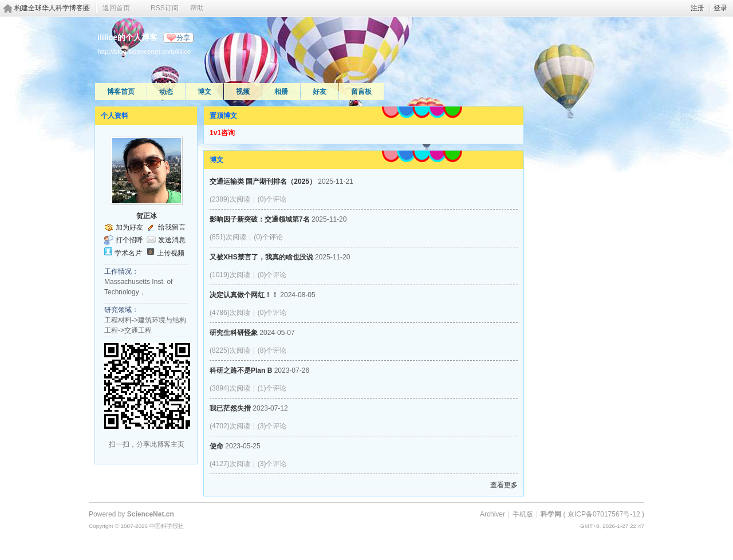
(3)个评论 (272, 426)
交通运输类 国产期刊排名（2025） (263, 182)
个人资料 (115, 116)
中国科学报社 (167, 526)
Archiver (492, 514)
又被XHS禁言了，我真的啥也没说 (261, 257)
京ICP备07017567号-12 (604, 514)
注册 (697, 8)
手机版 (523, 514)
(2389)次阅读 (230, 199)
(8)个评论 (272, 350)
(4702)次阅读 (230, 426)
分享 (183, 38)
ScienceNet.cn (151, 514)
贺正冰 (147, 216)
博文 (204, 92)
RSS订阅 (165, 8)
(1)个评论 (272, 388)
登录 (720, 8)
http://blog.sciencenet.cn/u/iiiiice (144, 51)
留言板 (361, 92)
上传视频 (171, 253)
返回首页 (116, 8)
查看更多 (504, 485)
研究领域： (121, 310)
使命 (216, 446)
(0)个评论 (272, 199)
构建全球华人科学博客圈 (52, 8)
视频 (243, 92)
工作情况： (121, 271)
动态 (166, 92)
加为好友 (129, 227)
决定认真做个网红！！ (244, 295)
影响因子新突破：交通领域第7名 (260, 219)
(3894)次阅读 (230, 388)
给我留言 (172, 227)
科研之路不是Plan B (241, 370)
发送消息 (172, 240)
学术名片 (128, 253)
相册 (281, 92)
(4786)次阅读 (230, 313)
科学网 (551, 514)
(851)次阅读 (228, 237)
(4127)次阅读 (230, 464)
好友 (320, 92)
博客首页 (121, 92)
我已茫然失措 (230, 408)
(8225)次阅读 (230, 350)
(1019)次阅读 (230, 275)
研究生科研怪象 (234, 333)
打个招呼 (129, 240)
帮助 (197, 8)
